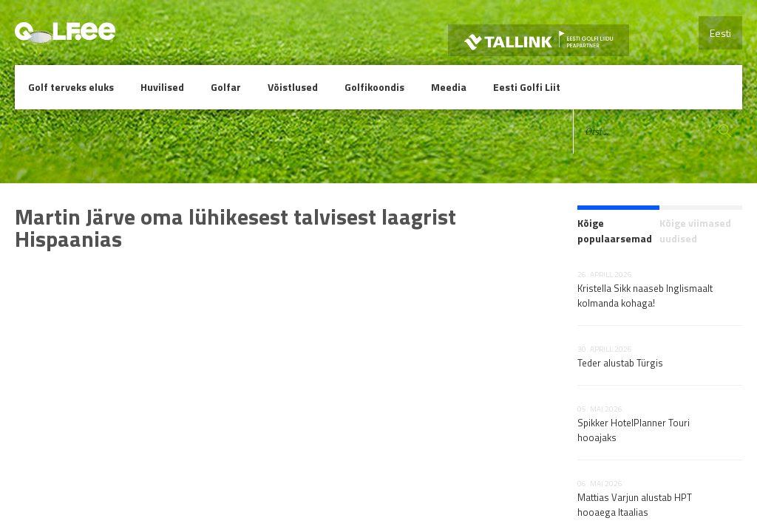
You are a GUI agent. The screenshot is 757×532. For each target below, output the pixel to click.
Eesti (720, 33)
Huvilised (162, 87)
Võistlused (293, 87)
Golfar (226, 87)
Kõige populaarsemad (615, 231)
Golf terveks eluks (71, 87)
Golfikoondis (374, 87)
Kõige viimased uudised (695, 231)
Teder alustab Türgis (620, 363)
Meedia (449, 87)
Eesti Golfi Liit (527, 87)
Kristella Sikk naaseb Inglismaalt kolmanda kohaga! (645, 296)
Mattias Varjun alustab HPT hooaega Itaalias (635, 505)
